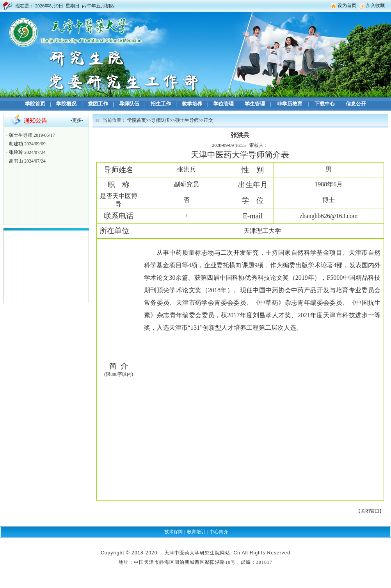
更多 (77, 120)
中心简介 (219, 532)
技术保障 (174, 532)
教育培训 (196, 532)
